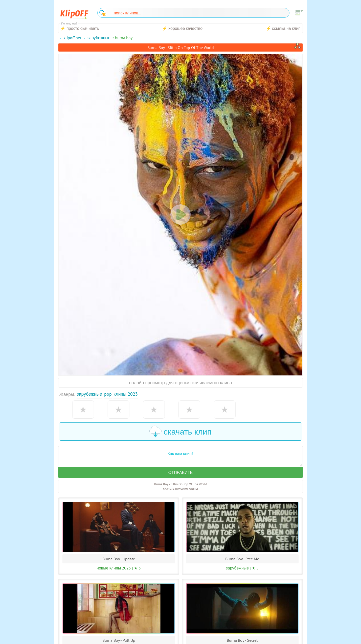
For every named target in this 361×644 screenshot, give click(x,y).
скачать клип (180, 432)
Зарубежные (89, 394)
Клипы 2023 (126, 394)
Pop (108, 394)
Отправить (180, 472)
